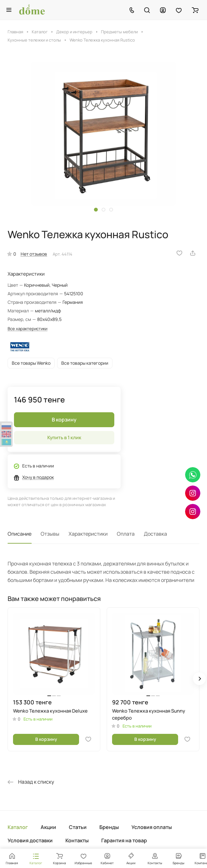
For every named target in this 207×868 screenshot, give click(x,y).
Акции (48, 827)
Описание (20, 534)
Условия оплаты (152, 827)
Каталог (18, 827)
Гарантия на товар (124, 840)
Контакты (77, 840)
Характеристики (88, 534)
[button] (96, 210)
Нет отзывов (34, 254)
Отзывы (50, 534)
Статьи (78, 827)
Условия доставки (30, 840)
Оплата (126, 534)
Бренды (109, 827)
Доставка (155, 534)
